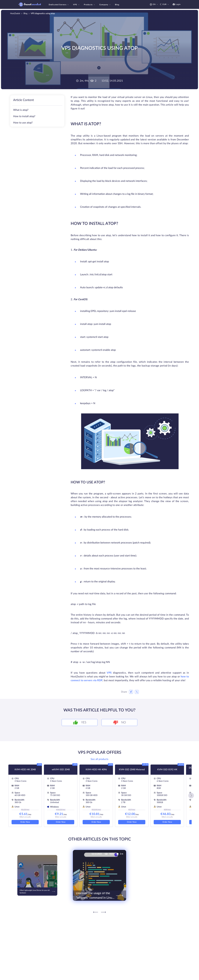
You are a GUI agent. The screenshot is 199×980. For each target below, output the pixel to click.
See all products (99, 759)
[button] (191, 796)
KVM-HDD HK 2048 (25, 770)
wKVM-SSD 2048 (61, 770)
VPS (77, 5)
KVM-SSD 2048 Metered (132, 770)
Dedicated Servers (59, 5)
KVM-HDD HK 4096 (96, 770)
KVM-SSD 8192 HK (167, 770)
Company (105, 5)
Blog (117, 5)
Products (90, 5)
